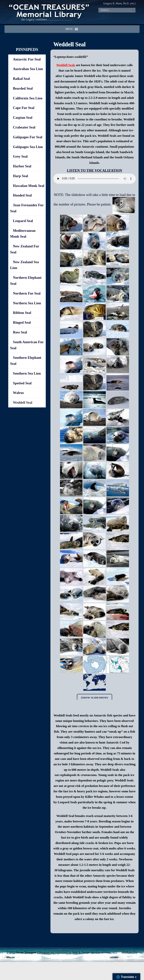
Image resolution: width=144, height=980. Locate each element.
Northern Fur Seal (27, 293)
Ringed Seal (22, 322)
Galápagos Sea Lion (28, 147)
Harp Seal (20, 176)
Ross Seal (20, 332)
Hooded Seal (22, 195)
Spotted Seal (22, 383)
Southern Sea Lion (27, 373)
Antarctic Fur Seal (27, 59)
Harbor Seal (22, 166)
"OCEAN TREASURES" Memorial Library (49, 11)
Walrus (18, 393)
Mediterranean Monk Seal (23, 234)
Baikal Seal (21, 79)
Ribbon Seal (22, 313)
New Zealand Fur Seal (25, 249)
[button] (69, 29)
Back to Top (130, 952)
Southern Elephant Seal (26, 361)
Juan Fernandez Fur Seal (27, 208)
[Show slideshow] (94, 698)
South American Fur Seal (27, 345)
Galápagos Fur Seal (28, 137)
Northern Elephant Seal (26, 281)
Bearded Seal (23, 88)
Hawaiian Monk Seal (29, 186)
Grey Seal (20, 156)
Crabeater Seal (24, 127)
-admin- (114, 957)
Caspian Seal (23, 117)
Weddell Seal (23, 402)
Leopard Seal (23, 221)
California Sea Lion (28, 98)
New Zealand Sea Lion (24, 265)
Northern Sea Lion (27, 303)
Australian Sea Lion (28, 69)
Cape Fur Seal (24, 108)
